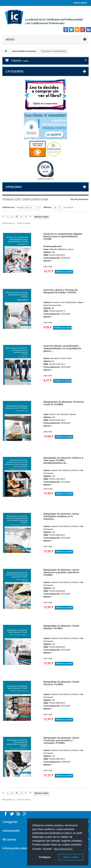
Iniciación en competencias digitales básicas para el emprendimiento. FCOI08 (63, 236)
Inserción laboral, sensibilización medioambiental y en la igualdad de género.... (62, 348)
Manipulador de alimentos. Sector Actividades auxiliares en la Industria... (61, 516)
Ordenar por (8, 207)
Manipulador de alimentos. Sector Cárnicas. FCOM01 (61, 683)
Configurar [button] (45, 857)
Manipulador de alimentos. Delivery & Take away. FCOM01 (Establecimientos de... (63, 460)
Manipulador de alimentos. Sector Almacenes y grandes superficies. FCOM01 (62, 572)
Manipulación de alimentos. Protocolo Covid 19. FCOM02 (64, 403)
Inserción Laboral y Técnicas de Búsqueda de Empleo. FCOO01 (61, 291)
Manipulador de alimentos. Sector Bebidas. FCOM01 (61, 627)
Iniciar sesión (80, 3)
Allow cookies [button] (71, 857)
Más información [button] (63, 849)
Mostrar (48, 207)
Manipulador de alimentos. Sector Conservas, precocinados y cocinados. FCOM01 (61, 740)
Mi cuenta (9, 839)
